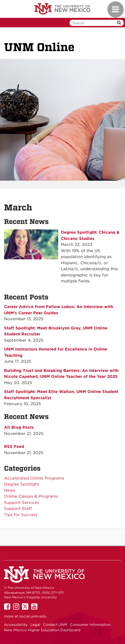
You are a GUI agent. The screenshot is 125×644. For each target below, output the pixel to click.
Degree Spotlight (22, 484)
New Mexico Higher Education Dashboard (42, 630)
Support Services (22, 503)
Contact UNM (55, 625)
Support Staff (18, 508)
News (10, 490)
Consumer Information (90, 625)
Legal (35, 625)
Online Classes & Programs (31, 496)
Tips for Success (21, 515)
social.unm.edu (33, 616)
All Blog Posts (19, 427)
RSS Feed (14, 447)
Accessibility (16, 625)
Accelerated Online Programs (34, 478)
